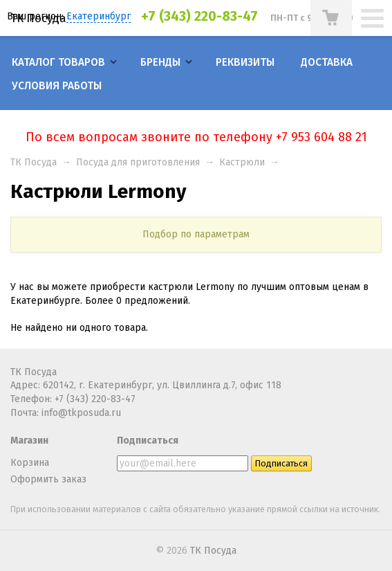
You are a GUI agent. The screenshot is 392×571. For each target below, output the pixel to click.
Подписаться (148, 441)
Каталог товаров (58, 62)
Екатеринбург (99, 16)
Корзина (30, 463)
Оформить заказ (48, 479)
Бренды (160, 62)
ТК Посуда (38, 18)
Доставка (327, 62)
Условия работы (57, 86)
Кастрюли (242, 162)
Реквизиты (245, 62)
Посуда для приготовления (138, 162)
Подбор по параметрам (196, 234)
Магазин (29, 441)
